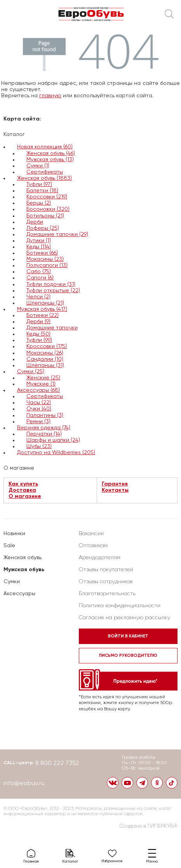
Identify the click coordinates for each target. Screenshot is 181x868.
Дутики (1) (39, 241)
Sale (9, 546)
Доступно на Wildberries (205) (56, 453)
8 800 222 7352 (57, 763)
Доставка (22, 490)
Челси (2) (38, 297)
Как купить (23, 484)
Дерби (35, 222)
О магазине (25, 496)
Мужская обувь (24, 570)
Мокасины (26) (45, 353)
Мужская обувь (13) (50, 160)
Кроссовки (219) (47, 197)
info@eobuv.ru (24, 784)
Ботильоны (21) (45, 216)
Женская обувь (23, 558)
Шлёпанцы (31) (45, 365)
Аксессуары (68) (38, 390)
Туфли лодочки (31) (51, 284)
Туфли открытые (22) (53, 291)
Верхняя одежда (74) (44, 428)
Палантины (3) (45, 415)
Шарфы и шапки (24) (53, 440)
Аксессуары (19, 594)
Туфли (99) (39, 340)
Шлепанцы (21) (45, 303)
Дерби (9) (38, 322)
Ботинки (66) (42, 253)
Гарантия (115, 484)
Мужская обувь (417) (42, 309)
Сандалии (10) (45, 359)
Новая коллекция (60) (45, 147)
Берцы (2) (39, 203)
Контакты (115, 490)
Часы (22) (39, 403)
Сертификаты (45, 172)
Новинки (14, 534)
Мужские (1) (41, 384)
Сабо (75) (39, 272)
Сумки (12, 582)
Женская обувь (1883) (44, 178)
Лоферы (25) (43, 228)
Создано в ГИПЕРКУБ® (149, 826)
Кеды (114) (39, 247)
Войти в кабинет (128, 636)
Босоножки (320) (48, 209)
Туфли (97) (39, 184)
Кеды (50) (38, 334)
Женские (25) (43, 378)
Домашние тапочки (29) (57, 234)
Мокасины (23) (45, 259)
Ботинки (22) (43, 315)
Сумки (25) (31, 372)
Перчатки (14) (44, 434)
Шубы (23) (39, 446)
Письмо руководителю (128, 655)
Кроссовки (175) (47, 346)
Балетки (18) (42, 191)
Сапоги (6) (40, 278)
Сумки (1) (38, 166)
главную (50, 96)
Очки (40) (39, 409)
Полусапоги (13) (47, 265)
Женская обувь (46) (51, 153)
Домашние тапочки (52, 328)
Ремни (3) (38, 422)
